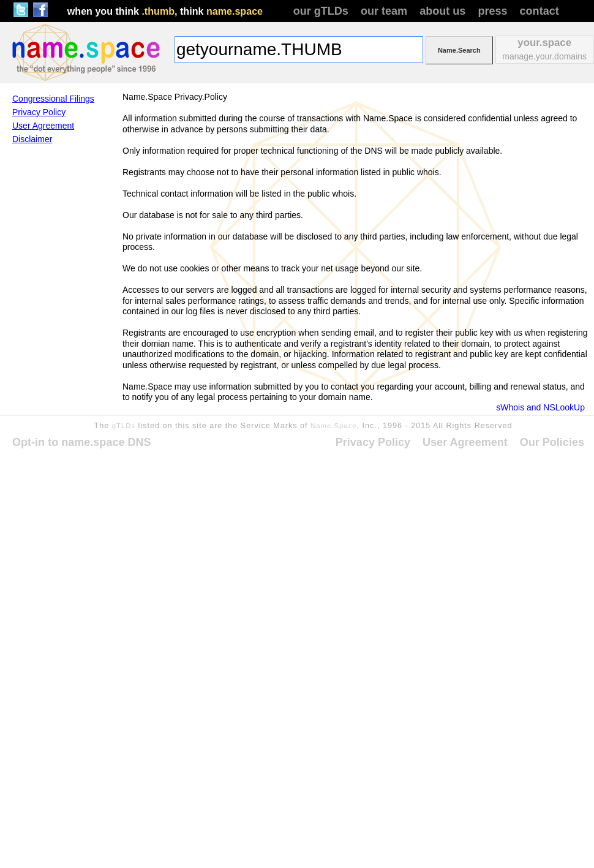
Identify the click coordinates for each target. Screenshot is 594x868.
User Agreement (43, 126)
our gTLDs (321, 11)
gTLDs (124, 426)
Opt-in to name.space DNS (82, 442)
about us (442, 11)
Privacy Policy (39, 112)
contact (539, 11)
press (492, 11)
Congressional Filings (53, 99)
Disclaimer (32, 139)
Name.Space (334, 426)
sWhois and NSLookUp (540, 407)
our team (384, 11)
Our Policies (552, 442)
